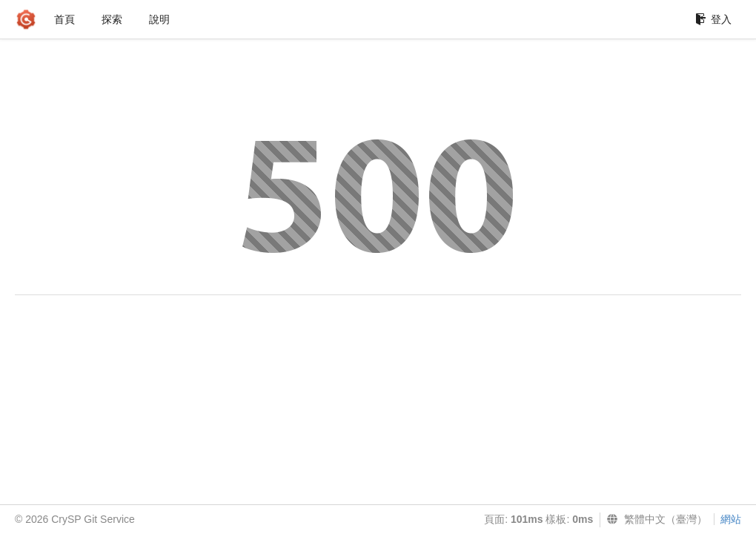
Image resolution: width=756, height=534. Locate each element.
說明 (159, 19)
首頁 (64, 19)
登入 (713, 19)
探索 (112, 19)
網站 (731, 519)
